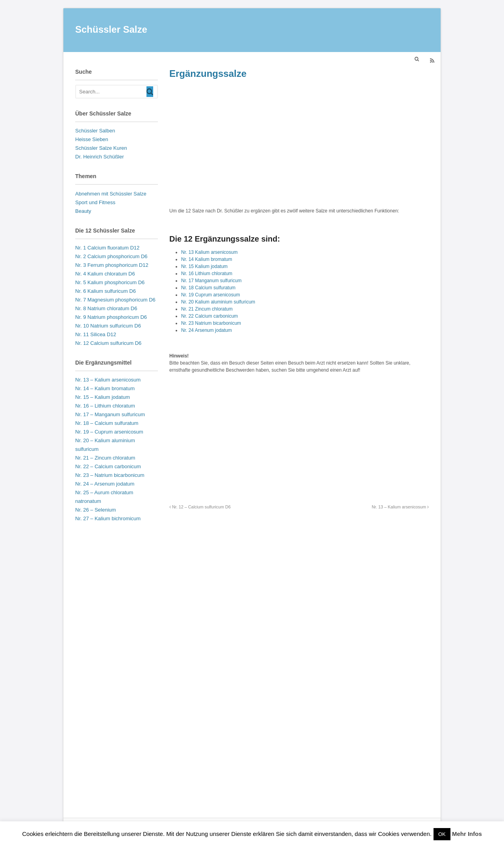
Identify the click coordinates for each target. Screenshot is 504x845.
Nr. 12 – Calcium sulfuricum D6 (200, 507)
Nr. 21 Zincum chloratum (207, 309)
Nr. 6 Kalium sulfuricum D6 (106, 291)
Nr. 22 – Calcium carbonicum (108, 466)
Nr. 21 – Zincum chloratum (105, 458)
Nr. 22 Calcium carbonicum (209, 316)
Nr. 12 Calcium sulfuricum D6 (108, 343)
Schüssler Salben (95, 131)
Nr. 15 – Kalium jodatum (103, 397)
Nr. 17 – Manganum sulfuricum (110, 414)
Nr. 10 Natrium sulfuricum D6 (108, 326)
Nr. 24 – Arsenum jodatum (105, 484)
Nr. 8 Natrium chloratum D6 (106, 308)
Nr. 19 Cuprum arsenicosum (210, 295)
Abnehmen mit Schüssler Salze (111, 194)
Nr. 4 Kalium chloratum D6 (105, 274)
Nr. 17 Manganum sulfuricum (211, 281)
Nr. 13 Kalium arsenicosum (209, 252)
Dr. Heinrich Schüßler (100, 157)
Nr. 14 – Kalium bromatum (105, 388)
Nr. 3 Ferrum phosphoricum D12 (112, 265)
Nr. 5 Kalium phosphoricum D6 (110, 282)
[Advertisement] (299, 143)
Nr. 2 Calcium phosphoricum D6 (111, 256)
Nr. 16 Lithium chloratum (207, 274)
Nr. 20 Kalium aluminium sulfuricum (218, 302)
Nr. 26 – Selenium (95, 510)
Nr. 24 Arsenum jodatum (207, 330)
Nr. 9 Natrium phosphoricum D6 (111, 317)
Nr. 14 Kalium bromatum (207, 259)
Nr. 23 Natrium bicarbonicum (211, 323)
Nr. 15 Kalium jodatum (204, 266)
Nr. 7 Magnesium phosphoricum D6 (115, 300)
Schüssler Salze (111, 29)
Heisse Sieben (92, 139)
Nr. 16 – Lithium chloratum (105, 406)
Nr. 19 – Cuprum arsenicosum (109, 432)
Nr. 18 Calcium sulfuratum (208, 288)
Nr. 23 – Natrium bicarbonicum (110, 475)
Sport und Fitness (95, 202)
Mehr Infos (467, 834)
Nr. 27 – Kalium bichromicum (108, 518)
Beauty (83, 211)
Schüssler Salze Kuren (101, 148)
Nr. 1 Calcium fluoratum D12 (107, 248)
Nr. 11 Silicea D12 (96, 334)
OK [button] (442, 834)
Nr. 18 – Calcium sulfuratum (107, 423)
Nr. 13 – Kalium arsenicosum (400, 507)
